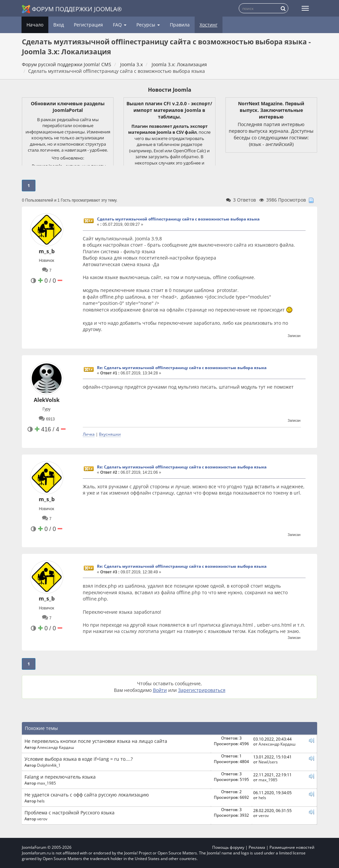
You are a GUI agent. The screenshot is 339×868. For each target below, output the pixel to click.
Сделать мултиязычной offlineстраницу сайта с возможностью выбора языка (178, 219)
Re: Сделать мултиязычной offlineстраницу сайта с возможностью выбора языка (182, 368)
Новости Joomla (170, 90)
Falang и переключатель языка (60, 777)
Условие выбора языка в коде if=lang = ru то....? (79, 759)
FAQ (120, 25)
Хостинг (209, 25)
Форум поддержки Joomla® (72, 9)
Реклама (257, 847)
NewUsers (268, 762)
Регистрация (88, 25)
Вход (59, 25)
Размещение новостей (292, 847)
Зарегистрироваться (202, 690)
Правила (180, 25)
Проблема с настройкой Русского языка (70, 813)
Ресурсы (148, 25)
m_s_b (47, 251)
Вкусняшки (110, 434)
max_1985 (47, 783)
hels (41, 801)
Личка (89, 434)
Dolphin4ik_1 (49, 765)
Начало (35, 25)
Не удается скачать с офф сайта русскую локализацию (87, 795)
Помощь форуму (228, 847)
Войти (160, 690)
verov (42, 819)
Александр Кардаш (56, 747)
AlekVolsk (47, 400)
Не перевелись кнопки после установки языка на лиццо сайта (96, 741)
